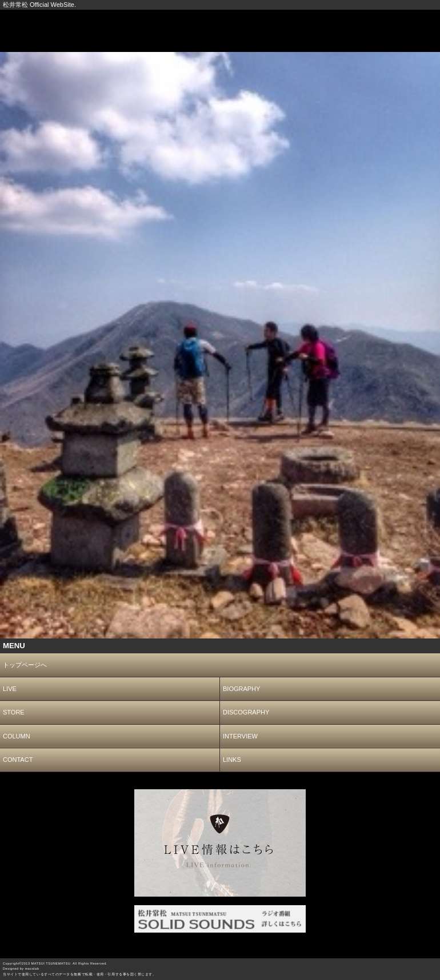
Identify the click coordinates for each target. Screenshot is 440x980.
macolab (32, 969)
